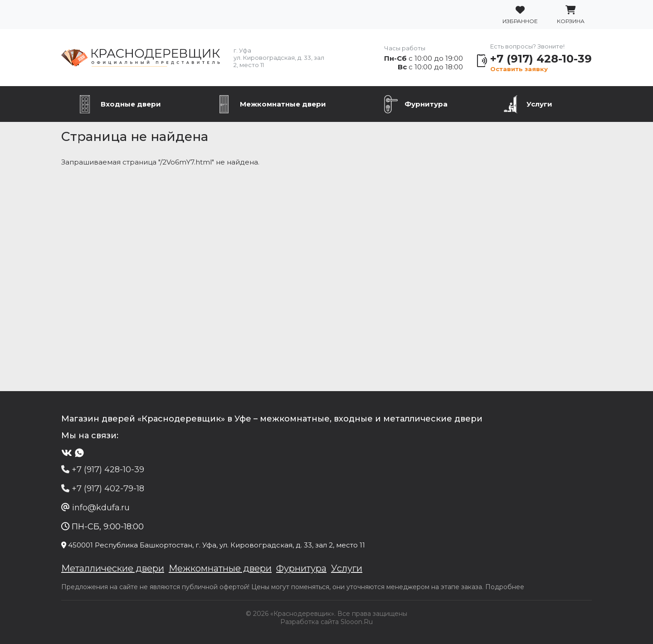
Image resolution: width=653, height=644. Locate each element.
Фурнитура (426, 104)
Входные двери (131, 104)
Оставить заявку (519, 69)
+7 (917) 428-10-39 (541, 59)
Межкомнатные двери (283, 104)
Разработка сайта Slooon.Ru (326, 622)
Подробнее (505, 587)
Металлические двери (113, 568)
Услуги (539, 104)
